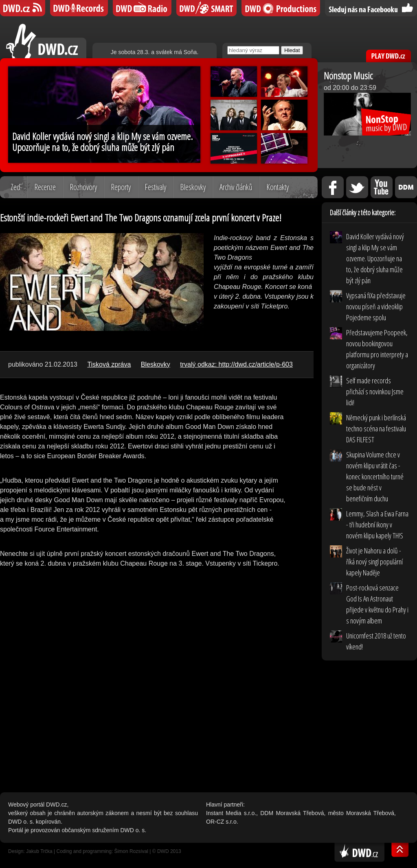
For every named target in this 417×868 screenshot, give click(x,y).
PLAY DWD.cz (388, 56)
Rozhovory (83, 187)
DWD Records (79, 8)
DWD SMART (206, 8)
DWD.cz (46, 41)
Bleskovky (193, 187)
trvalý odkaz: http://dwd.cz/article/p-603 (236, 364)
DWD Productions (281, 8)
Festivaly (155, 187)
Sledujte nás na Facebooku (371, 8)
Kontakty (278, 187)
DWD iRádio (142, 8)
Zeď (15, 187)
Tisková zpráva (109, 364)
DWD (23, 8)
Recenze (45, 187)
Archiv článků (236, 187)
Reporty (121, 187)
